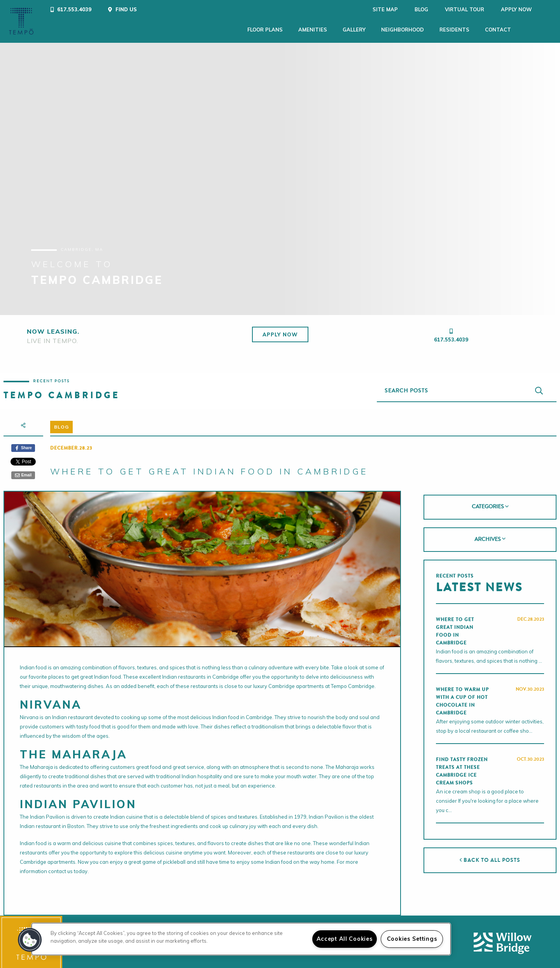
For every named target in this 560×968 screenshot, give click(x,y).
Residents (454, 30)
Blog (400, 9)
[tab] (490, 504)
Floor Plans (265, 30)
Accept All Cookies (345, 939)
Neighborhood (402, 30)
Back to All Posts (490, 857)
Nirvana (29, 714)
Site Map (364, 9)
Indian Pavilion (47, 814)
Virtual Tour (444, 9)
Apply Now (495, 9)
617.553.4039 (451, 336)
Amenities (313, 30)
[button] (30, 940)
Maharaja (41, 764)
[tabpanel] (280, 176)
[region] (241, 939)
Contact (498, 30)
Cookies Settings (412, 939)
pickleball (174, 859)
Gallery (354, 30)
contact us (60, 868)
